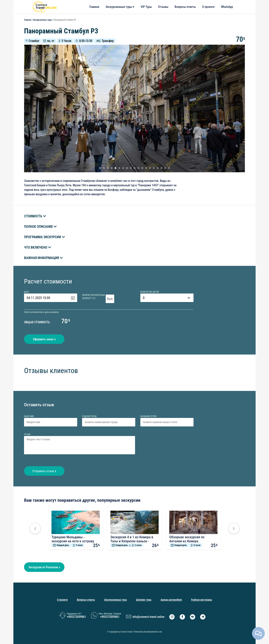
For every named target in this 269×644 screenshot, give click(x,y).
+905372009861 (76, 617)
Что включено (38, 247)
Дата (26, 292)
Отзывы (163, 7)
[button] (35, 529)
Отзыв (27, 434)
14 (150, 168)
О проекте (209, 7)
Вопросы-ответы (185, 7)
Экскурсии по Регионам (44, 567)
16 (158, 168)
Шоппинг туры (144, 600)
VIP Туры (146, 7)
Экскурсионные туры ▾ (120, 7)
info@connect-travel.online (148, 617)
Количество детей (150, 292)
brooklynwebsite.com (153, 632)
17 (161, 168)
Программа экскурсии (44, 237)
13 (146, 168)
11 (138, 168)
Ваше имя (29, 416)
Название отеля (148, 416)
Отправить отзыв (44, 471)
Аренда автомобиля (171, 600)
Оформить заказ (44, 339)
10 (135, 168)
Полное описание (40, 227)
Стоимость (35, 216)
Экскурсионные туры (42, 20)
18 (165, 168)
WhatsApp (227, 7)
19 (169, 168)
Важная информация (43, 258)
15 (154, 168)
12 (142, 168)
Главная (94, 7)
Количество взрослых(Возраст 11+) (93, 297)
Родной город (89, 416)
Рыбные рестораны (201, 600)
